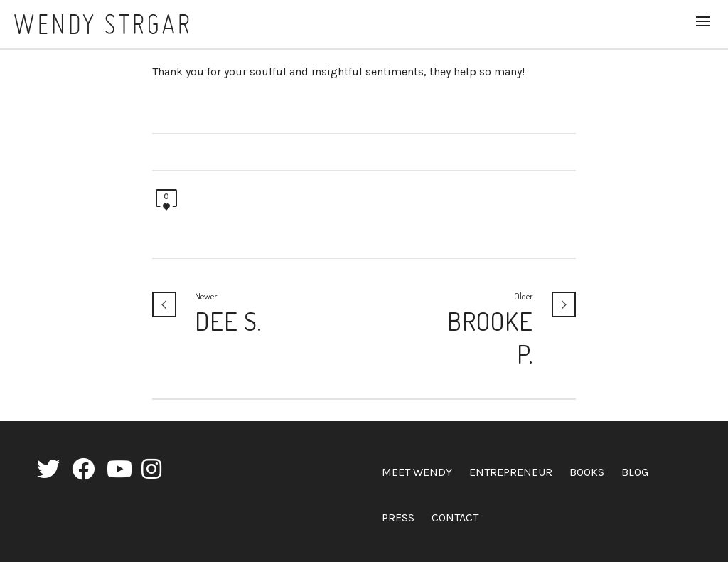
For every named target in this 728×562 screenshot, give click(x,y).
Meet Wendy (417, 472)
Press (398, 518)
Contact (455, 518)
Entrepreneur (511, 472)
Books (587, 472)
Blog (635, 472)
